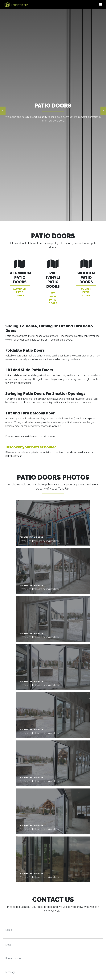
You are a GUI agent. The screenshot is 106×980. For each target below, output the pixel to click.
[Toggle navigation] (101, 4)
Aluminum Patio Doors (20, 292)
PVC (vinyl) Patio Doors (53, 298)
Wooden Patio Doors (86, 292)
